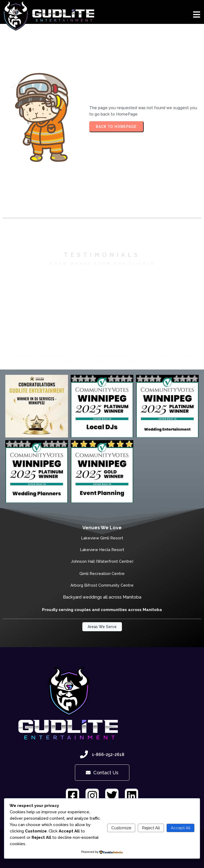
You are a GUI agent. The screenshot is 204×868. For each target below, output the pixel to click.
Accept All (181, 828)
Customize (121, 828)
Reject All (151, 828)
